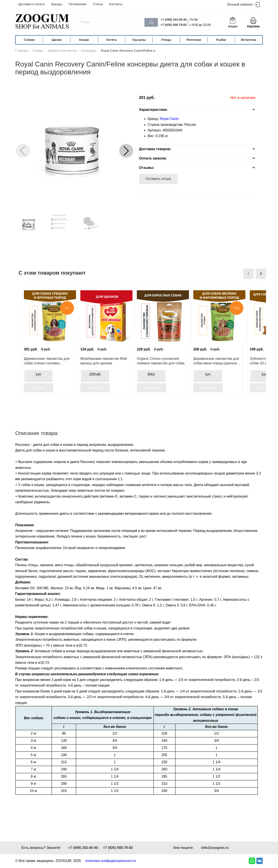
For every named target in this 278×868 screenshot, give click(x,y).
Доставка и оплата (32, 4)
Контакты (116, 4)
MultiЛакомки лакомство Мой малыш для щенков (104, 361)
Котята (111, 40)
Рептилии (194, 40)
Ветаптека (248, 40)
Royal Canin (169, 119)
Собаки (29, 40)
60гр (151, 374)
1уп (38, 374)
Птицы (166, 40)
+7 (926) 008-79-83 (174, 25)
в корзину (39, 388)
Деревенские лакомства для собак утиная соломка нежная (47, 361)
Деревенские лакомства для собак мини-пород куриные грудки (216, 361)
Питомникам (78, 4)
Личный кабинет (243, 5)
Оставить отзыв (158, 179)
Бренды (57, 4)
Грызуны (139, 40)
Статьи (98, 4)
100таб (95, 374)
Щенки (57, 40)
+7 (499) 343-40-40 (174, 20)
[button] (126, 151)
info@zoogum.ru (215, 848)
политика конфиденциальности (110, 861)
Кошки (84, 40)
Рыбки (221, 40)
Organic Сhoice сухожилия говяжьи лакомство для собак (161, 361)
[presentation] (248, 274)
